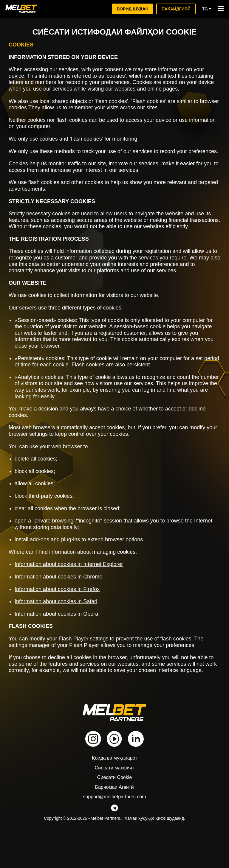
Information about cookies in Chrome (62, 602)
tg (207, 9)
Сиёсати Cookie (114, 810)
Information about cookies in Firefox (62, 615)
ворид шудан (131, 9)
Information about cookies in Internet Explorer (75, 590)
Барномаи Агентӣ (115, 820)
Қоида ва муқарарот (115, 790)
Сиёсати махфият (115, 800)
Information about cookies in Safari (60, 627)
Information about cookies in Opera (60, 640)
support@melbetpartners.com (114, 829)
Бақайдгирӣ (176, 9)
